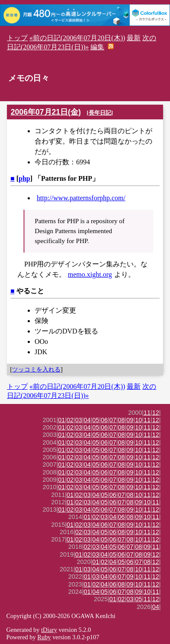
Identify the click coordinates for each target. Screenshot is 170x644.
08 (122, 420)
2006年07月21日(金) (46, 112)
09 (130, 420)
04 (87, 420)
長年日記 (100, 113)
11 (147, 413)
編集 (97, 47)
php (24, 178)
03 (79, 420)
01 (61, 420)
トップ (17, 38)
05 (96, 420)
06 (104, 420)
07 (113, 420)
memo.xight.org (90, 274)
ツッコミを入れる (36, 369)
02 (70, 420)
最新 (134, 38)
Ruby (44, 637)
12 (156, 413)
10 (138, 420)
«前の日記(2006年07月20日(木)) (77, 38)
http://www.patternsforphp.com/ (81, 198)
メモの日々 (29, 78)
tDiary (49, 630)
